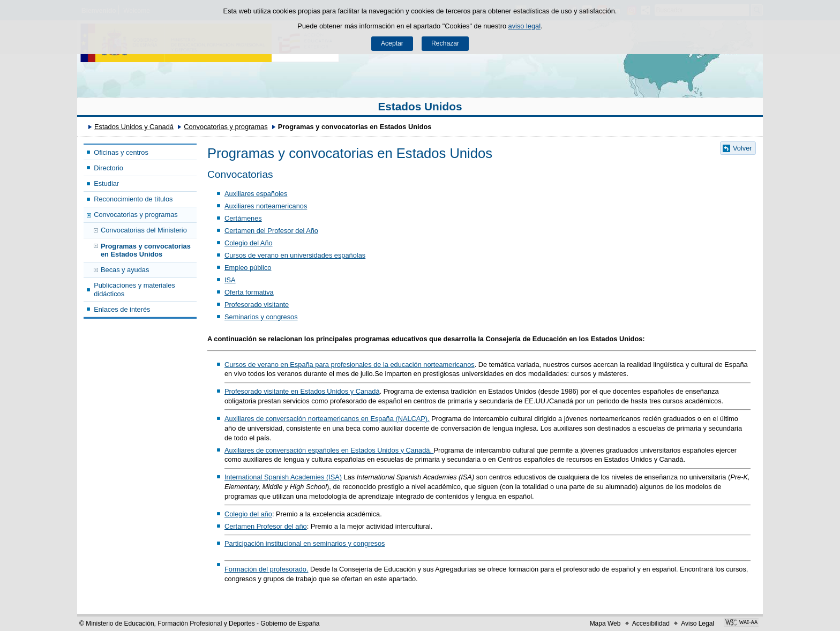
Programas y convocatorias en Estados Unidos (146, 250)
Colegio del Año (249, 243)
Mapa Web (605, 624)
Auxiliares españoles (256, 194)
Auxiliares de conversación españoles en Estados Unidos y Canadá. (329, 450)
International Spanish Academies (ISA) (283, 477)
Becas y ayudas (125, 270)
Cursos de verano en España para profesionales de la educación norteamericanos (350, 365)
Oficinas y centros (121, 152)
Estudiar (106, 183)
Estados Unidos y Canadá (134, 127)
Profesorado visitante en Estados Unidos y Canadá (302, 391)
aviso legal (524, 26)
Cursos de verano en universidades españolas (295, 255)
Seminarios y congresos (261, 317)
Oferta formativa (249, 292)
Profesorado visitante (257, 305)
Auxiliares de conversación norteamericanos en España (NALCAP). (327, 419)
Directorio (108, 168)
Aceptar (392, 43)
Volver (742, 148)
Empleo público (248, 268)
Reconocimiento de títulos (133, 199)
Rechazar (445, 43)
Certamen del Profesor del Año (271, 231)
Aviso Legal (697, 624)
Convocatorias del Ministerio (144, 230)
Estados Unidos (420, 106)
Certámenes (243, 218)
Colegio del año (248, 514)
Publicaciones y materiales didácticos (134, 289)
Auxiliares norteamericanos (266, 206)
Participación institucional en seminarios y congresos (305, 543)
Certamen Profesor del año (266, 526)
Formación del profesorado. (267, 569)
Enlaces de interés (122, 309)
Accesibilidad (651, 624)
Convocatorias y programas (226, 127)
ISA (230, 280)
